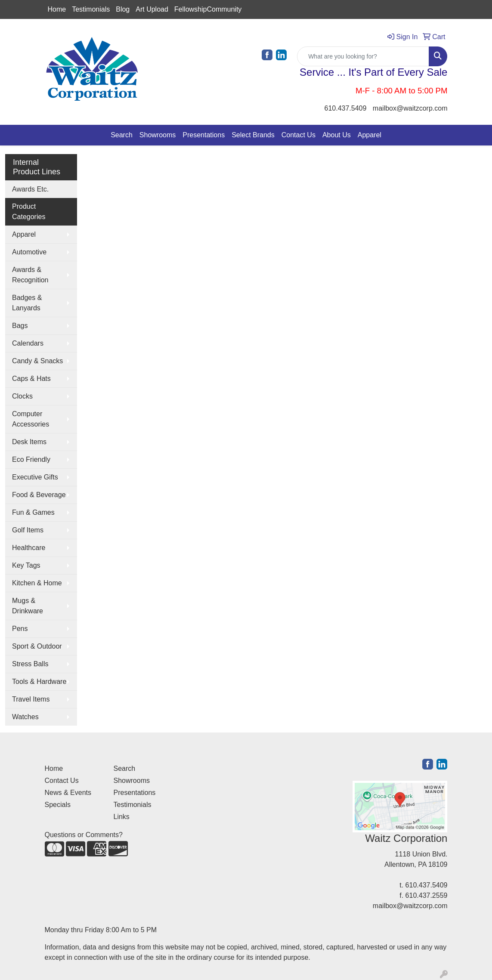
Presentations (204, 135)
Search (122, 135)
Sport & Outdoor (37, 646)
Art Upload (152, 9)
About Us (337, 135)
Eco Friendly (31, 459)
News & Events (68, 793)
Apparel (370, 135)
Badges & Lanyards (27, 303)
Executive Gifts (35, 477)
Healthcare (29, 548)
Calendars (28, 343)
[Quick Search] (363, 56)
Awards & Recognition (30, 275)
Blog (123, 9)
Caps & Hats (31, 379)
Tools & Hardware (39, 682)
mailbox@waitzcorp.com (410, 108)
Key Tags (26, 565)
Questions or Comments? (84, 835)
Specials (58, 805)
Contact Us (299, 135)
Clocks (22, 396)
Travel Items (31, 699)
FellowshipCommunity (208, 9)
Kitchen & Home (37, 583)
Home (57, 9)
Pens (20, 629)
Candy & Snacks (37, 361)
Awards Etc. (30, 189)
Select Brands (253, 135)
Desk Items (29, 442)
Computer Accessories (31, 419)
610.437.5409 (346, 108)
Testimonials (91, 9)
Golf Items (28, 530)
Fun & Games (33, 512)
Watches (25, 717)
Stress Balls (30, 664)
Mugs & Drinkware (28, 606)
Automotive (29, 252)
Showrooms (158, 135)
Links (121, 817)
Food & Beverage (39, 495)
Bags (20, 326)
